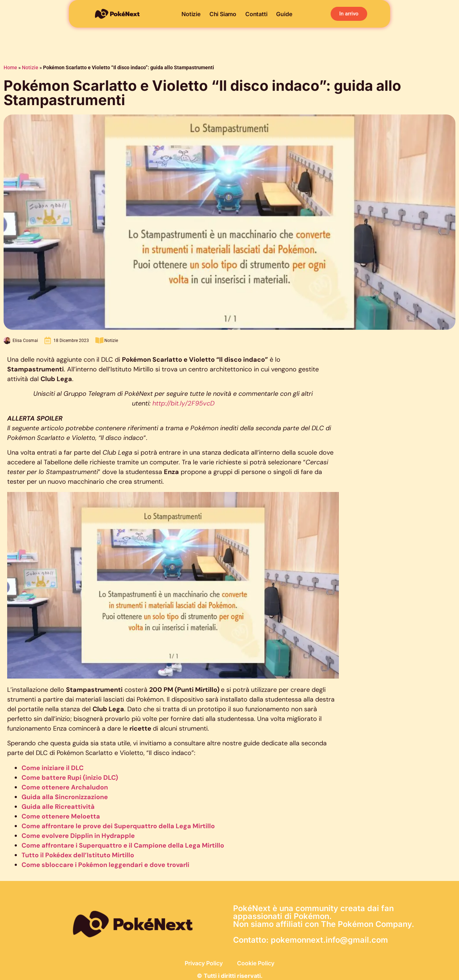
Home (10, 67)
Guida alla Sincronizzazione (65, 797)
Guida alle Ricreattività (58, 807)
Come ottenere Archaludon (65, 787)
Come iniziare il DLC (53, 768)
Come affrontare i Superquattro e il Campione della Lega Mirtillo (123, 845)
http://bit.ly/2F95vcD (183, 403)
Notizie (191, 14)
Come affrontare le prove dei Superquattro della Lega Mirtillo (118, 826)
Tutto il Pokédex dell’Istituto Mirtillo (78, 855)
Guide (284, 14)
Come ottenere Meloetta (61, 816)
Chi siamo (223, 14)
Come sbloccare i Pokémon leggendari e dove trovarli (105, 865)
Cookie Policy (256, 963)
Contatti (256, 14)
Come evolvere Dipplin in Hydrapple (78, 836)
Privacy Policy (204, 963)
